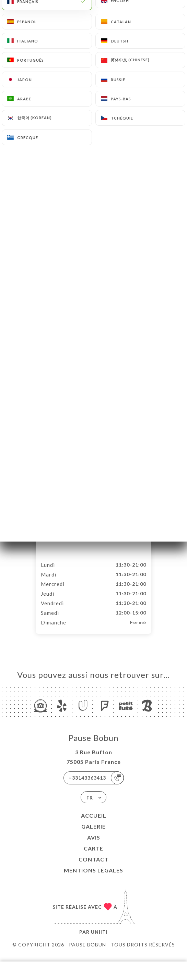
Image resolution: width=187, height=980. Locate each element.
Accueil (94, 823)
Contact (93, 866)
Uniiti (99, 939)
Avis (94, 845)
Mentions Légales (93, 877)
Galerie (93, 834)
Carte (93, 855)
